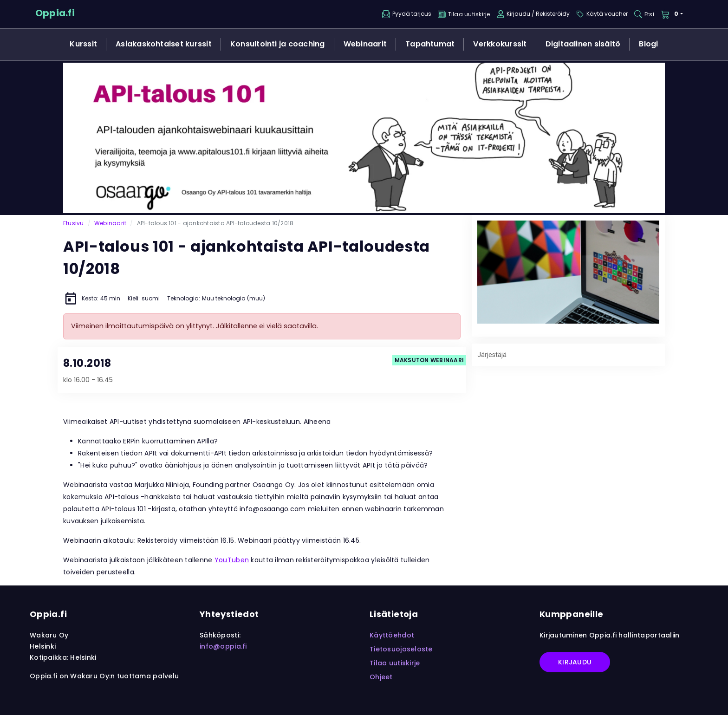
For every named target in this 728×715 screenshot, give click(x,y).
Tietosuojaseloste (401, 649)
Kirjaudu (575, 662)
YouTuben (232, 560)
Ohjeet (381, 677)
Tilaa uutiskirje (395, 663)
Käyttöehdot (392, 635)
